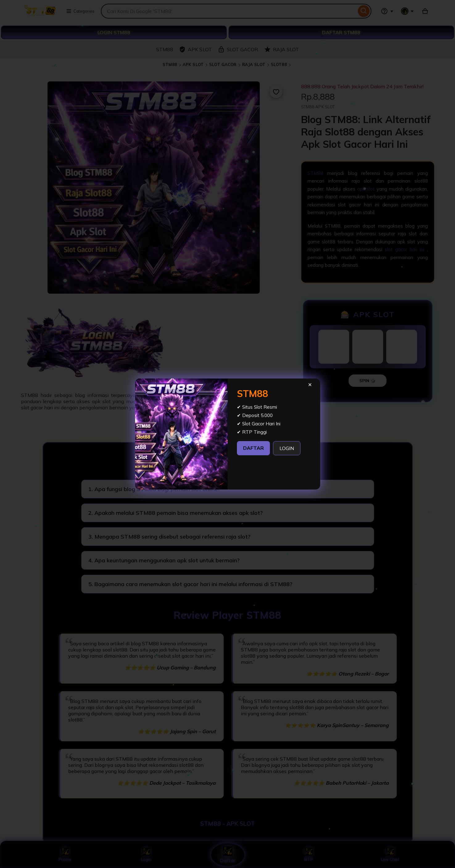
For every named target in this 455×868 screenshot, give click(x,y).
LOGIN (287, 448)
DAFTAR (253, 448)
